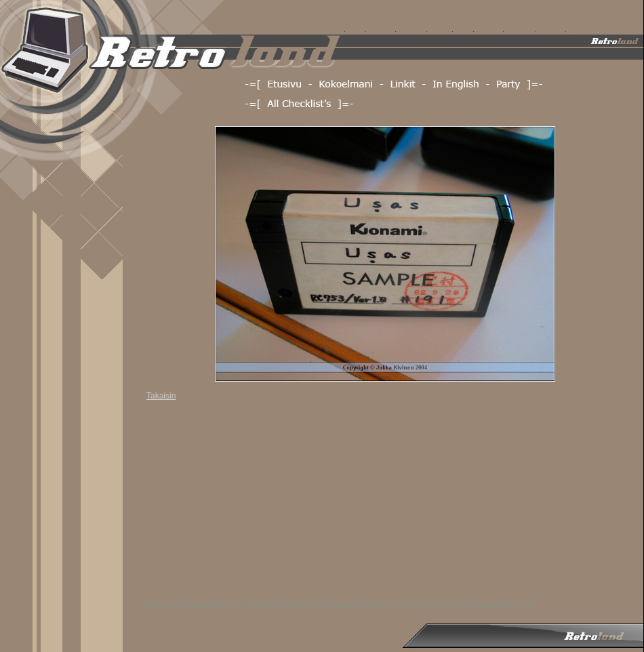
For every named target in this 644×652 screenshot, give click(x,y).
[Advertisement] (264, 505)
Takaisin (161, 396)
